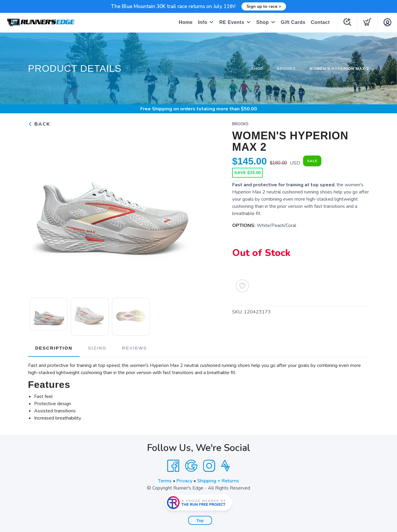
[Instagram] (209, 466)
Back (39, 124)
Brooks (286, 69)
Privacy (184, 481)
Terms (165, 481)
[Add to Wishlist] (242, 286)
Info (203, 22)
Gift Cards (293, 22)
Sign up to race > (264, 6)
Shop (263, 22)
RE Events (232, 22)
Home (185, 22)
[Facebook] (173, 466)
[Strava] (225, 466)
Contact (320, 22)
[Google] (191, 466)
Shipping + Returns (218, 481)
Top (200, 520)
